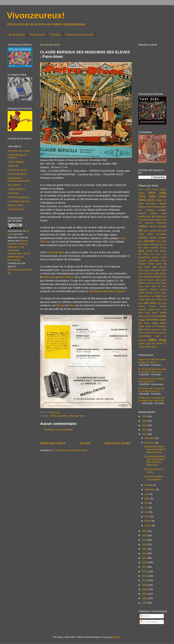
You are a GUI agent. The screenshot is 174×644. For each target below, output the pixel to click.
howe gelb (151, 267)
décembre (150, 438)
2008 (145, 589)
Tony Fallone (66, 277)
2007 (145, 594)
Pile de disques (16, 35)
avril (147, 512)
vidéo (152, 340)
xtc (165, 344)
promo (162, 316)
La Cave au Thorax (17, 170)
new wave (150, 303)
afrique (163, 203)
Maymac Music (15, 205)
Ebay (71, 305)
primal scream (151, 316)
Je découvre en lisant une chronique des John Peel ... (151, 401)
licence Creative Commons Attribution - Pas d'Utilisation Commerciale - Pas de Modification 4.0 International (19, 250)
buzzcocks (162, 223)
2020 (145, 535)
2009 (145, 585)
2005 (145, 603)
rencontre (152, 320)
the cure (142, 333)
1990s (163, 196)
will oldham (157, 344)
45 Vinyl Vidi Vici (16, 209)
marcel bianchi (145, 293)
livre (154, 286)
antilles (142, 207)
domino (155, 244)
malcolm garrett (158, 290)
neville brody (144, 300)
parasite (142, 310)
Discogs (61, 305)
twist (158, 336)
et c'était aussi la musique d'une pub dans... (151, 380)
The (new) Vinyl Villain (19, 151)
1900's (141, 190)
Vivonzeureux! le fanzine (79, 35)
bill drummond (145, 220)
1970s (142, 196)
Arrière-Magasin (16, 162)
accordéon (63, 416)
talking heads (151, 330)
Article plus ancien (118, 443)
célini (146, 231)
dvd (161, 245)
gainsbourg (144, 257)
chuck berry (146, 234)
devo (159, 241)
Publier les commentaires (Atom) (71, 450)
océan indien (158, 306)
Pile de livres (37, 35)
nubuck (142, 306)
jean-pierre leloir (159, 270)
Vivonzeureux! (36, 16)
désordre (74, 416)
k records (149, 280)
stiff (154, 326)
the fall (150, 333)
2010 (145, 580)
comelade (161, 234)
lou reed (162, 286)
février (148, 521)
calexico (153, 226)
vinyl (82, 416)
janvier (148, 525)
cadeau (143, 226)
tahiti (141, 330)
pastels (151, 310)
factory (163, 248)
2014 (145, 562)
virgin (141, 343)
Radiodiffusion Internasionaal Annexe (19, 179)
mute (164, 296)
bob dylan (157, 220)
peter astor (144, 313)
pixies (141, 316)
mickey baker (160, 293)
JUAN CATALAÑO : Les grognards (154, 478)
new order (156, 299)
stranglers (162, 326)
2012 (145, 571)
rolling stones (159, 323)
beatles (142, 216)
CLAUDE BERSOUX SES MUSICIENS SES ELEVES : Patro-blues (155, 461)
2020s (159, 200)
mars (147, 516)
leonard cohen (154, 283)
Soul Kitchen (14, 185)
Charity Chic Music (17, 174)
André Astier (49, 277)
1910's (148, 190)
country (153, 238)
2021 (145, 531)
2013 (145, 567)
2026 (145, 416)
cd (140, 230)
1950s (152, 193)
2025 (145, 421)
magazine (143, 290)
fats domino (160, 251)
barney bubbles (156, 210)
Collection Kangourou (19, 197)
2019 (145, 540)
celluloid (152, 231)
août (147, 494)
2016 (145, 553)
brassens (149, 223)
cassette (162, 226)
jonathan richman (152, 277)
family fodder (145, 251)
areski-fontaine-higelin (156, 207)
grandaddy (154, 261)
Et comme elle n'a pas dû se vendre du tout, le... (151, 390)
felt (140, 254)
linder (147, 286)
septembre (150, 489)
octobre (149, 485)
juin (147, 503)
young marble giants (148, 347)
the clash (162, 330)
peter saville (159, 313)
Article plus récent (53, 443)
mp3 (158, 296)
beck (149, 217)
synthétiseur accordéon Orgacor (107, 291)
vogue (148, 343)
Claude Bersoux (55, 252)
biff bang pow (159, 216)
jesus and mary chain (149, 273)
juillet (148, 498)
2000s (142, 200)
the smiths (159, 333)
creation (162, 238)
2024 (145, 425)
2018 (145, 545)
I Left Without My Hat (18, 201)
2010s (151, 200)
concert (143, 237)
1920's (155, 190)
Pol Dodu (55, 35)
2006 (145, 598)
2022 (145, 434)
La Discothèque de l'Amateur (17, 156)
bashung (142, 213)
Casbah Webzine (16, 189)
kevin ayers (161, 280)
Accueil (85, 443)
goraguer (142, 261)
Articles (145, 616)
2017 (145, 549)
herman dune (155, 264)
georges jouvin (159, 257)
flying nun (149, 254)
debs (141, 241)
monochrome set (146, 296)
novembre (150, 443)
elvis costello (151, 248)
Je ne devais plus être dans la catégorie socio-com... (152, 370)
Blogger (116, 637)
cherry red (162, 231)
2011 (145, 576)
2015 (145, 558)
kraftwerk (142, 283)
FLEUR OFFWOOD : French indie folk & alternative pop (155, 449)
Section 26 (13, 166)
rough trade (145, 326)
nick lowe (162, 303)
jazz (147, 270)
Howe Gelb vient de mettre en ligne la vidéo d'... (152, 361)
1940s (141, 193)
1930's (163, 190)
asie (140, 210)
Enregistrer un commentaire (59, 430)
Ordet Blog (13, 193)
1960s (53, 416)
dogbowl (146, 245)
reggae (142, 320)
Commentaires (149, 622)
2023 (145, 430)
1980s (152, 196)
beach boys (159, 213)
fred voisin (161, 254)
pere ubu (162, 310)
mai (147, 508)
